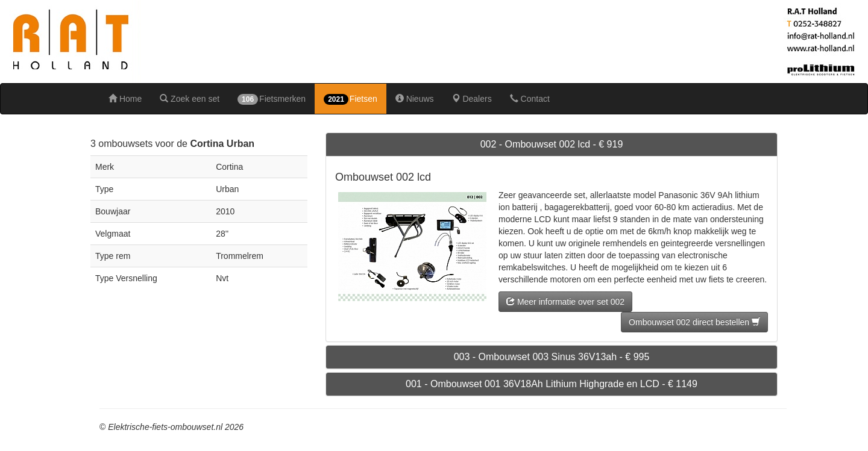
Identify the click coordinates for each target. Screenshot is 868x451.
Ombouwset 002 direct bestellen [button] (694, 322)
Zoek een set (190, 99)
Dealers (472, 99)
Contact (530, 99)
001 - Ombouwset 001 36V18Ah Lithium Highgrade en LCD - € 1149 (552, 384)
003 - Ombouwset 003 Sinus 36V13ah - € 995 (552, 357)
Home (125, 99)
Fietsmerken (272, 99)
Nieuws (415, 99)
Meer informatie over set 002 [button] (565, 302)
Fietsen (351, 99)
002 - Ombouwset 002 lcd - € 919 (552, 144)
